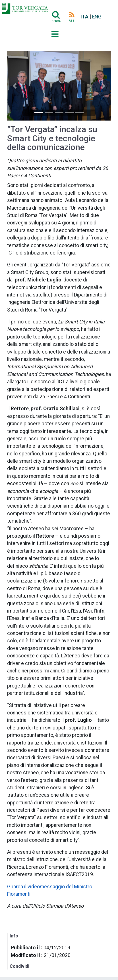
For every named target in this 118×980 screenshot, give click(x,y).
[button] (15, 86)
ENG (97, 17)
